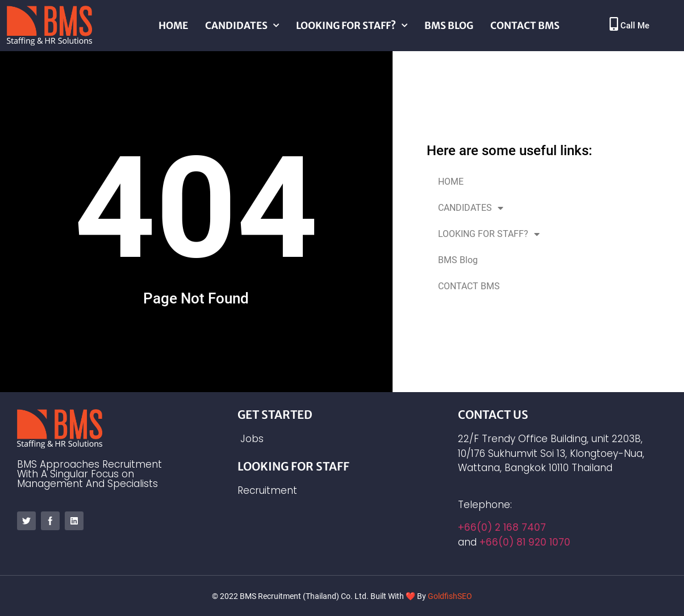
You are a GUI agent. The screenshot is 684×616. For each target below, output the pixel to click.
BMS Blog (449, 26)
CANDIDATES (242, 26)
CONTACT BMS (525, 26)
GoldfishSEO (450, 596)
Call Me (635, 26)
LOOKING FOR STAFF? (352, 26)
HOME (173, 26)
